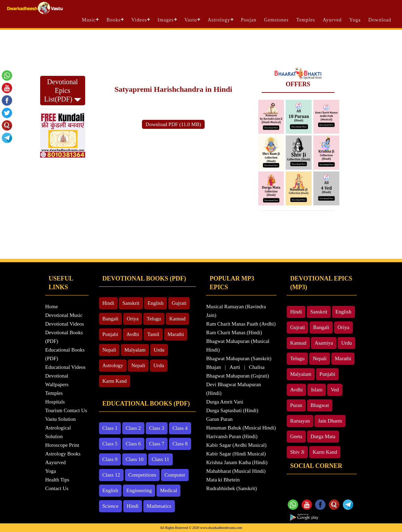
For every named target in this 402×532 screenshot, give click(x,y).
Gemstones (276, 20)
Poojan (249, 20)
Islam (317, 390)
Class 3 (157, 428)
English (155, 303)
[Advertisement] (201, 48)
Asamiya (324, 343)
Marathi (176, 334)
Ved (335, 390)
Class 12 (111, 475)
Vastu (191, 20)
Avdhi (133, 334)
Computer (175, 475)
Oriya (133, 319)
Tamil (153, 334)
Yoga (355, 20)
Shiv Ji (297, 452)
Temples (306, 20)
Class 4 (180, 428)
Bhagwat (320, 405)
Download (380, 20)
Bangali (111, 319)
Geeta (296, 436)
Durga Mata (323, 436)
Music (89, 20)
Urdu (159, 350)
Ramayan (300, 421)
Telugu (154, 319)
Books (113, 20)
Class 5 (110, 444)
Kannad (177, 319)
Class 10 (135, 459)
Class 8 (180, 444)
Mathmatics (159, 506)
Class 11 (160, 459)
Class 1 (110, 428)
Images (166, 20)
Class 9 (110, 459)
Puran (296, 405)
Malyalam (135, 350)
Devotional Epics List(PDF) (62, 90)
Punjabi (110, 334)
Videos (139, 20)
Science (111, 506)
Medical (168, 490)
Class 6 (133, 444)
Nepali (109, 350)
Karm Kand (115, 381)
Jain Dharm (330, 421)
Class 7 (157, 444)
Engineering (139, 490)
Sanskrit (131, 303)
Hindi (108, 303)
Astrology (219, 20)
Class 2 (133, 428)
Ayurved (332, 20)
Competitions (142, 475)
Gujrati (179, 303)
